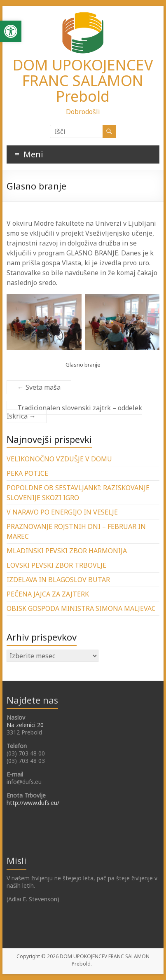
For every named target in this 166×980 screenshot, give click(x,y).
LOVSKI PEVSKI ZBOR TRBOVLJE (56, 565)
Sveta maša (39, 387)
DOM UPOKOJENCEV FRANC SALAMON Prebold (83, 81)
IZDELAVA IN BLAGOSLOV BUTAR (58, 580)
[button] (11, 31)
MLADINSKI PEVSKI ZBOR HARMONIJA (67, 551)
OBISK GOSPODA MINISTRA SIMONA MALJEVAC (81, 608)
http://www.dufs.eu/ (33, 803)
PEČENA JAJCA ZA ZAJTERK (48, 594)
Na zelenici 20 (25, 725)
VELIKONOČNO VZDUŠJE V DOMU (59, 459)
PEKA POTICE (27, 473)
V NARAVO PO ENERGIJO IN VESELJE (62, 512)
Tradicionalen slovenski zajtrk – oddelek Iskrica (74, 412)
